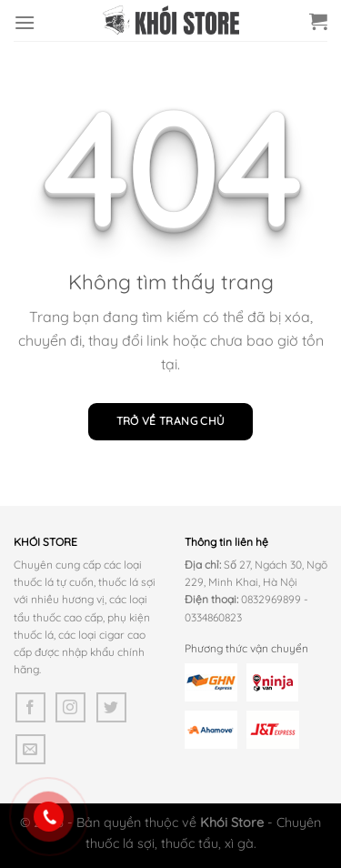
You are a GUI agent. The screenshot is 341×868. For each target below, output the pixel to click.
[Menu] (25, 22)
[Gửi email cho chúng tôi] (30, 749)
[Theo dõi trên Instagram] (70, 707)
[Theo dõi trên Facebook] (30, 707)
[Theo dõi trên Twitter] (111, 707)
